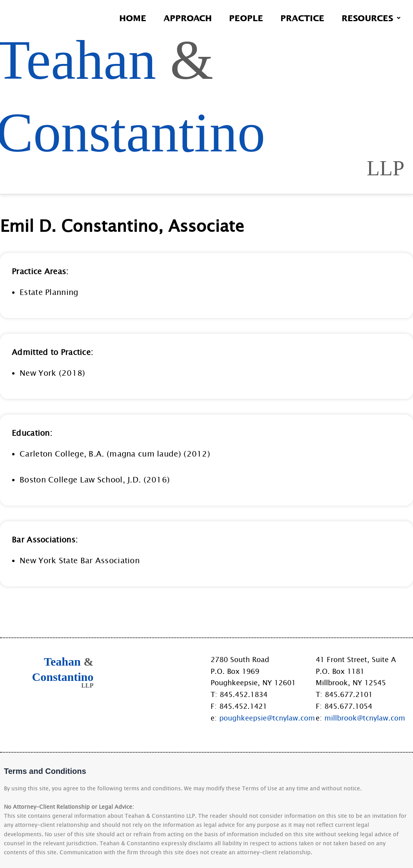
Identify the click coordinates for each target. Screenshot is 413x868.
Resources (371, 18)
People (246, 18)
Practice (302, 18)
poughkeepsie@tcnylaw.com (267, 718)
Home (133, 18)
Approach (188, 18)
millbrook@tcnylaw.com (365, 718)
